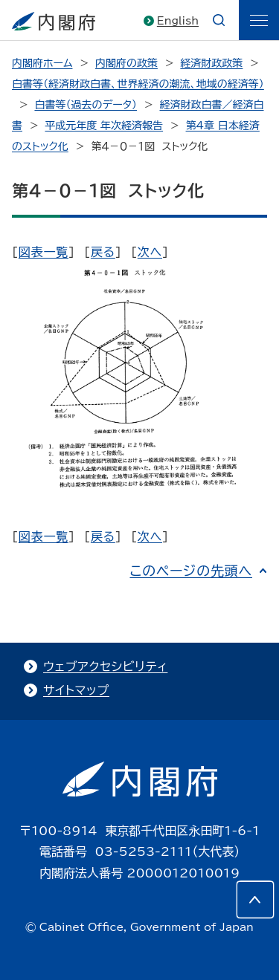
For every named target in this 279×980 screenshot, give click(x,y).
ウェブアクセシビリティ (105, 666)
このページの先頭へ (191, 571)
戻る (103, 252)
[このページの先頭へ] (255, 900)
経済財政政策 (211, 63)
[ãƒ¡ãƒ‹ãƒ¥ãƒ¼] (259, 20)
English (178, 21)
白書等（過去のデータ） (86, 105)
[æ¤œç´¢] (219, 20)
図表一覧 (44, 252)
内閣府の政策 (126, 63)
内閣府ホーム (42, 63)
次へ (150, 252)
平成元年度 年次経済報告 (104, 126)
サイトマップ (76, 690)
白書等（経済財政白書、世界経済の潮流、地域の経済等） (138, 84)
